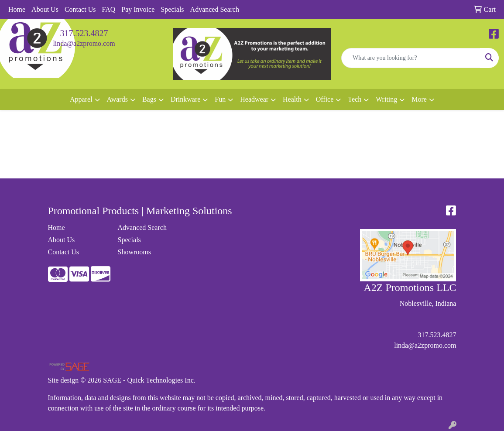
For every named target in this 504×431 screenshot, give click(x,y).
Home (17, 9)
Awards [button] (117, 99)
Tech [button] (355, 99)
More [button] (419, 99)
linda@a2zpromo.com (84, 43)
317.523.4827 (84, 33)
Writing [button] (386, 99)
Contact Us (80, 9)
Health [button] (292, 99)
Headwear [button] (254, 99)
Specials (172, 9)
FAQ (108, 9)
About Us (45, 9)
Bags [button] (149, 99)
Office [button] (325, 99)
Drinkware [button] (185, 99)
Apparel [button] (81, 99)
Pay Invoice (138, 9)
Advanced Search (215, 9)
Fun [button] (220, 99)
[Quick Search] (411, 58)
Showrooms (134, 252)
